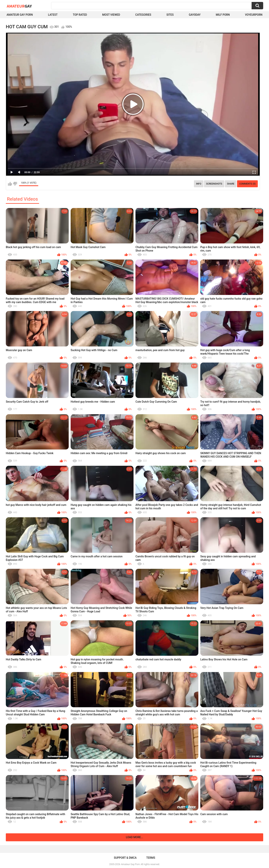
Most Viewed (111, 15)
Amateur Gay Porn (20, 15)
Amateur (19, 6)
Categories (143, 15)
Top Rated (80, 15)
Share (231, 184)
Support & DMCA (125, 858)
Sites (170, 15)
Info (199, 184)
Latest (53, 15)
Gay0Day (195, 15)
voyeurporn (254, 15)
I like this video (10, 184)
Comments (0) (247, 184)
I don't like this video (15, 184)
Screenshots (214, 184)
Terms (151, 858)
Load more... (135, 837)
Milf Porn (223, 15)
